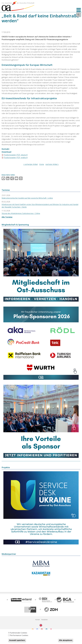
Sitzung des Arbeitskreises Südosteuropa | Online (21, 213)
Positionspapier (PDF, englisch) (16, 157)
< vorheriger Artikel (30, 164)
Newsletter (45, 620)
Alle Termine (7, 217)
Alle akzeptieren (66, 640)
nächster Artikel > (52, 164)
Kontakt (38, 620)
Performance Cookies (19, 635)
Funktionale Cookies (19, 633)
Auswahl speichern (17, 640)
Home (42, 164)
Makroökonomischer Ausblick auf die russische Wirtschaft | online (27, 198)
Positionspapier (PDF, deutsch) (16, 155)
